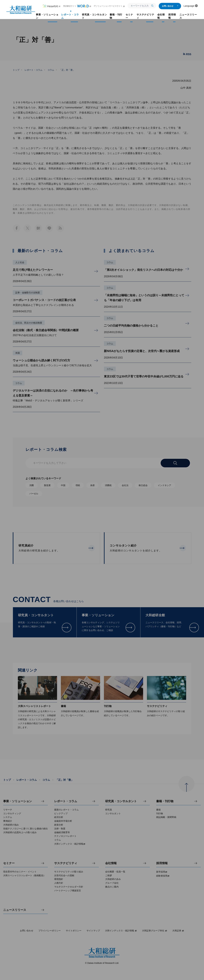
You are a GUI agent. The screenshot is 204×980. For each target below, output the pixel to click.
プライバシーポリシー (50, 931)
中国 (63, 485)
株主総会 (143, 485)
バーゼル (34, 494)
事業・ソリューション (18, 801)
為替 (92, 485)
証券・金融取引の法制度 (28, 293)
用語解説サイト (77, 6)
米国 (18, 353)
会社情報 (111, 863)
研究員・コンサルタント (121, 801)
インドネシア (164, 485)
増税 (78, 485)
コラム (51, 70)
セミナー (9, 863)
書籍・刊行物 (165, 801)
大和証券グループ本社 (155, 931)
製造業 (47, 485)
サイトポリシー (74, 931)
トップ (16, 70)
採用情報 (162, 863)
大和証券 (178, 931)
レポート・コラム (33, 70)
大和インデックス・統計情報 (121, 931)
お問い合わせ (170, 6)
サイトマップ (93, 931)
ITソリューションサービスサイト (109, 6)
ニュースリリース (15, 910)
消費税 (108, 485)
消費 (32, 485)
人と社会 (20, 262)
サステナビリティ (66, 863)
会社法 (125, 485)
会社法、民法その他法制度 (29, 323)
